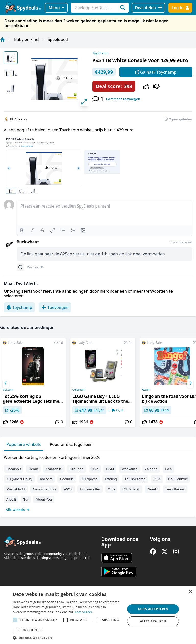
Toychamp (100, 53)
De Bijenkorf (178, 479)
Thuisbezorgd (135, 479)
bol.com (8, 390)
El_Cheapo (18, 119)
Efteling (111, 479)
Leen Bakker (175, 489)
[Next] (190, 383)
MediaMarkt (16, 489)
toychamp (19, 307)
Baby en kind (26, 39)
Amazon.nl (54, 469)
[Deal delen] (148, 8)
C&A (168, 469)
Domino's (14, 469)
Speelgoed (58, 39)
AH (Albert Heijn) (19, 479)
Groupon (77, 469)
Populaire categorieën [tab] (71, 444)
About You (44, 499)
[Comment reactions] (20, 267)
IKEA (157, 479)
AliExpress (89, 479)
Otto (111, 489)
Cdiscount (79, 390)
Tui (26, 499)
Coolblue (67, 479)
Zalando (151, 469)
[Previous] (6, 383)
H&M (110, 469)
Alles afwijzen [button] (153, 621)
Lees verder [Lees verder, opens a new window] (84, 612)
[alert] (98, 615)
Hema (33, 469)
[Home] (3, 39)
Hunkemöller (90, 489)
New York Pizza (45, 489)
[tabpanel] (98, 482)
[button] (67, 638)
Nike (95, 469)
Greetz (153, 489)
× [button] (190, 592)
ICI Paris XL (131, 489)
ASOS (68, 489)
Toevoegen (55, 307)
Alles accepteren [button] (153, 609)
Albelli (11, 499)
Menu (56, 8)
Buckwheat (28, 242)
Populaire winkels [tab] (24, 444)
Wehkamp (129, 469)
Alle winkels (18, 510)
